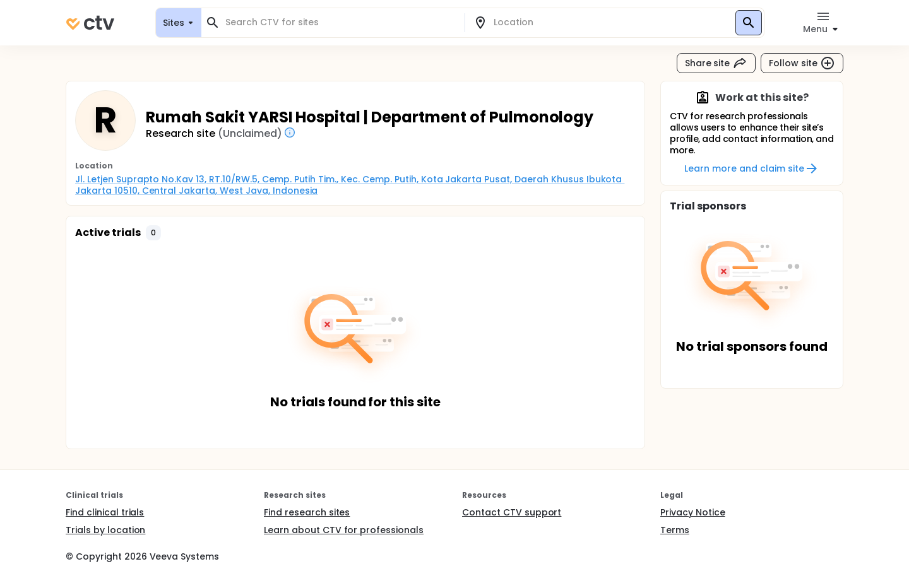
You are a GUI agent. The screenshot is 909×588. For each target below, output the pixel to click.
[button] (153, 233)
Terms (675, 530)
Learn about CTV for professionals (344, 530)
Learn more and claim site (752, 168)
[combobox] (340, 22)
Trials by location (105, 530)
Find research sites (307, 512)
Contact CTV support (512, 512)
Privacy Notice (693, 512)
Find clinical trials (105, 512)
